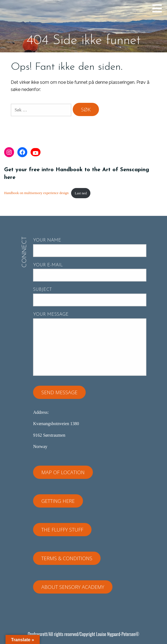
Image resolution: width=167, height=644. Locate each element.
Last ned (81, 193)
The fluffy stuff (62, 530)
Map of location (63, 472)
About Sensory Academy (73, 587)
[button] (159, 8)
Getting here (58, 501)
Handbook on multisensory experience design (36, 193)
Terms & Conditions (67, 558)
